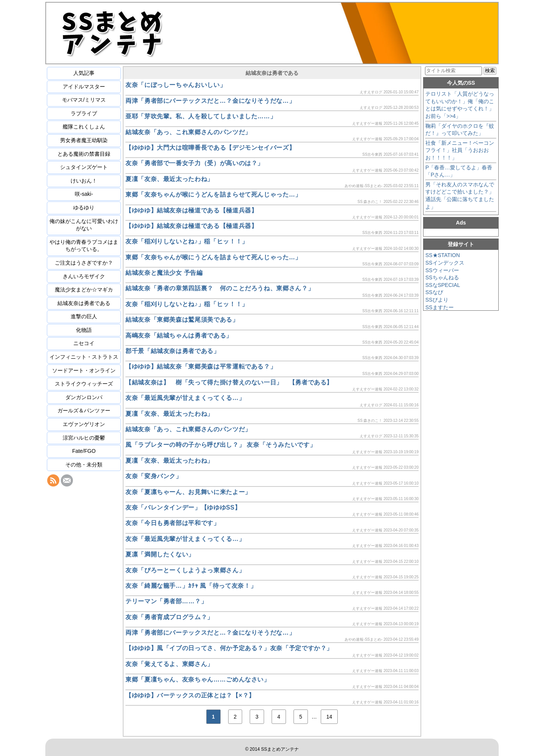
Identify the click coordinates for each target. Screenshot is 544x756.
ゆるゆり (84, 208)
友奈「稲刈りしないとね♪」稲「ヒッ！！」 (187, 241)
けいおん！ (84, 181)
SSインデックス (445, 263)
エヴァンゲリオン (84, 424)
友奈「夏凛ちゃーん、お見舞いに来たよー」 (188, 492)
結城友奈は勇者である (84, 303)
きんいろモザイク (84, 276)
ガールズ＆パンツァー (84, 411)
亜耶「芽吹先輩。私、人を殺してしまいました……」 (201, 116)
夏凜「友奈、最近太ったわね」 (169, 179)
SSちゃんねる (442, 277)
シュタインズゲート (84, 167)
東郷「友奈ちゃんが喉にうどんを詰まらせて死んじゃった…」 (213, 194)
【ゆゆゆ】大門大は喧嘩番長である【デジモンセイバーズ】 (210, 148)
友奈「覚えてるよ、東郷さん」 (169, 664)
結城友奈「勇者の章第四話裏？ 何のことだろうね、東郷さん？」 (220, 288)
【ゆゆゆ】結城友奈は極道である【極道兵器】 (191, 210)
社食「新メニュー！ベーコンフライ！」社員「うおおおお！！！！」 (460, 150)
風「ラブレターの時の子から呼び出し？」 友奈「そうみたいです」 (221, 445)
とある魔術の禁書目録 (84, 154)
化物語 (84, 330)
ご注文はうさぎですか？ (84, 263)
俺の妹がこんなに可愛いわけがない (84, 225)
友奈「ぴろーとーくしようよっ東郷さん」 (185, 570)
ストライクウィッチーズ (84, 384)
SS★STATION (443, 255)
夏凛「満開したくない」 (160, 554)
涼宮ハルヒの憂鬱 (84, 438)
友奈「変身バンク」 (154, 476)
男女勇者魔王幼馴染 (84, 140)
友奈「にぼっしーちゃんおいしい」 (176, 85)
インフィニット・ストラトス (84, 357)
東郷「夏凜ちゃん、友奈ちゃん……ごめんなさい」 (198, 679)
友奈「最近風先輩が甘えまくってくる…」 (185, 398)
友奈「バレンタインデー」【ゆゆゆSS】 (183, 507)
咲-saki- (84, 194)
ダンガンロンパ (84, 397)
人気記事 (84, 73)
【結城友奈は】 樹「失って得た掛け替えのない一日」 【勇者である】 (229, 382)
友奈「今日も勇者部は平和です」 (173, 523)
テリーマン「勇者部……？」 (166, 601)
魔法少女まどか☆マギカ (84, 290)
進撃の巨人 (84, 316)
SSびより (437, 300)
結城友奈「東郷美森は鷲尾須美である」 (182, 320)
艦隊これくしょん (84, 127)
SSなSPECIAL (443, 285)
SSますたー (440, 307)
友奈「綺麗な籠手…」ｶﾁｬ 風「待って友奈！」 (191, 586)
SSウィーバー (442, 270)
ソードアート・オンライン (84, 370)
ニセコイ (84, 343)
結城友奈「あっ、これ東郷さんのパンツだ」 (188, 132)
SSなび (434, 292)
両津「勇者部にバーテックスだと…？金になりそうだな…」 (210, 101)
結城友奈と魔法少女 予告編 (164, 273)
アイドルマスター (84, 87)
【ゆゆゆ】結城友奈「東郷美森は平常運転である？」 (201, 366)
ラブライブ (84, 113)
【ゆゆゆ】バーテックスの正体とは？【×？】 (190, 695)
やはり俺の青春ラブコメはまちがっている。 (84, 246)
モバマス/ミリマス (84, 100)
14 (329, 717)
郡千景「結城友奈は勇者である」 (173, 351)
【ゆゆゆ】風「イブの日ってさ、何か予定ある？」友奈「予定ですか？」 (229, 648)
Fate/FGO (84, 451)
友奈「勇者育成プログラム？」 (169, 617)
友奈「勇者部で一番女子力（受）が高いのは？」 (195, 163)
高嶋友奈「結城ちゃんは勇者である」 (179, 335)
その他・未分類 (84, 465)
